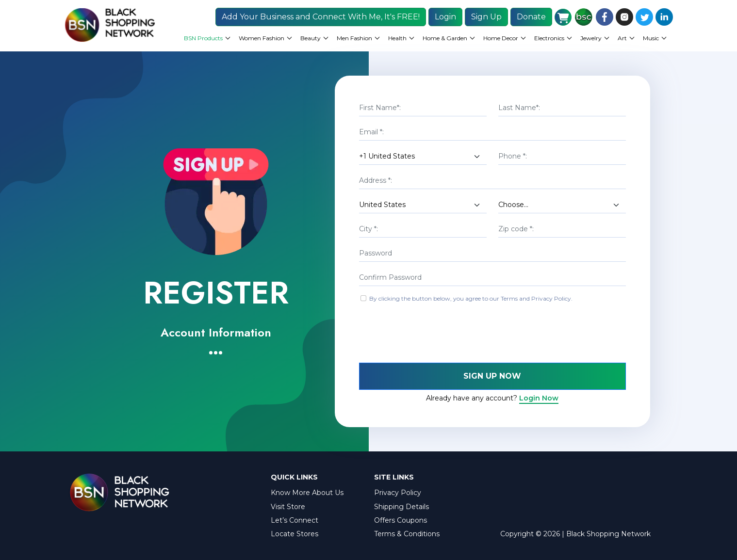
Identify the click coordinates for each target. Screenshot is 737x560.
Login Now (539, 398)
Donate (531, 17)
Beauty (311, 38)
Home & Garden (445, 38)
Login (445, 17)
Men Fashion (354, 38)
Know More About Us (307, 493)
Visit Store (288, 507)
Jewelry (591, 38)
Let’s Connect (295, 520)
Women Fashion (262, 38)
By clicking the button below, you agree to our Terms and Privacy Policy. (471, 298)
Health (397, 38)
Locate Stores (295, 534)
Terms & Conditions (407, 534)
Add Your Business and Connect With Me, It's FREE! (321, 17)
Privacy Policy (398, 493)
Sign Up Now (492, 376)
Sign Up (486, 17)
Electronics (549, 38)
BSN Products (203, 38)
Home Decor (501, 38)
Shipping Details (401, 507)
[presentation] (433, 334)
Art (622, 38)
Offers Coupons (401, 520)
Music (651, 38)
